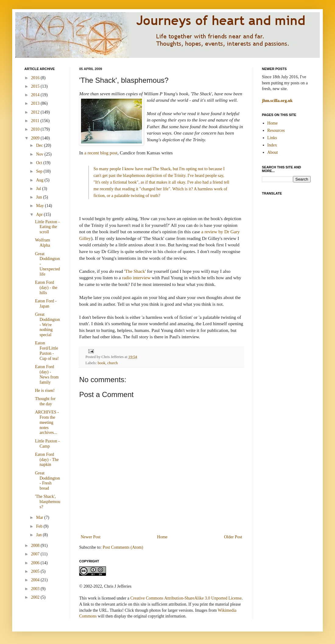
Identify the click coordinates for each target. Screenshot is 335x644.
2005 (36, 571)
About (273, 152)
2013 (36, 103)
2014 (36, 95)
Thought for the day (45, 401)
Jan (39, 535)
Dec (40, 145)
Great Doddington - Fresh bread (48, 481)
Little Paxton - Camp (47, 444)
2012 (36, 112)
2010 (36, 129)
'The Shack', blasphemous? (48, 502)
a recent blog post (101, 153)
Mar (40, 517)
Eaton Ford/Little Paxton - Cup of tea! (47, 351)
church (112, 363)
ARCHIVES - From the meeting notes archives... (47, 422)
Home (162, 537)
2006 (36, 563)
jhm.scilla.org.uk (277, 101)
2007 (36, 554)
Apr (40, 215)
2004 (36, 580)
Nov (40, 154)
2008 (36, 545)
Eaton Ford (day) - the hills (46, 288)
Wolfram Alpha (42, 243)
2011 (36, 121)
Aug (40, 180)
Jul (39, 189)
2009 (36, 138)
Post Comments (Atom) (123, 547)
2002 (36, 597)
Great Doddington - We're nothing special (48, 325)
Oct (40, 163)
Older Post (233, 537)
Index (272, 145)
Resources (276, 130)
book (102, 363)
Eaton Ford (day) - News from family (47, 374)
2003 (36, 589)
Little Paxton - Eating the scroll (47, 227)
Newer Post (91, 537)
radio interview (136, 278)
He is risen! (45, 391)
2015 (36, 86)
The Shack (135, 271)
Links (272, 138)
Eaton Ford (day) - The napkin (47, 460)
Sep (40, 171)
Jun (39, 197)
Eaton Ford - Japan (46, 304)
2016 (36, 78)
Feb (40, 526)
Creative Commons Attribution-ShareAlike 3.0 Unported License (186, 598)
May (40, 206)
